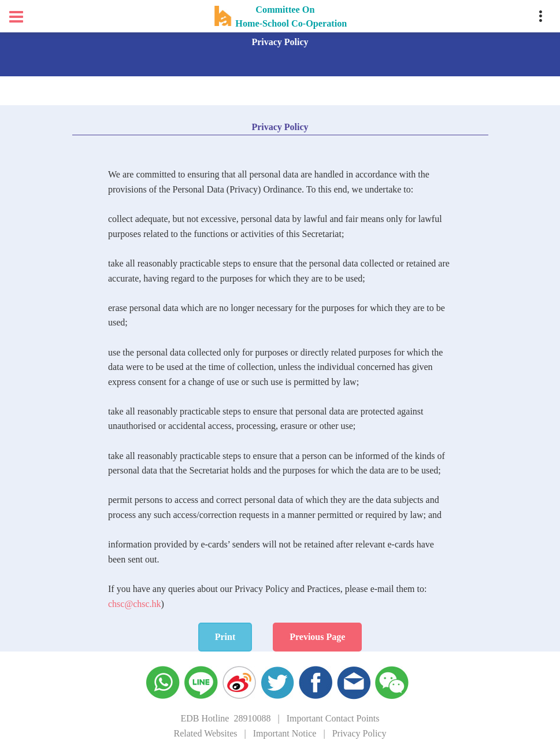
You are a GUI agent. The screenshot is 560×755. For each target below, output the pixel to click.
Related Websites (206, 733)
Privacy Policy (359, 733)
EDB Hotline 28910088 (225, 718)
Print (225, 637)
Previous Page (317, 637)
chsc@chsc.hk (135, 604)
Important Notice (285, 733)
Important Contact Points (333, 718)
